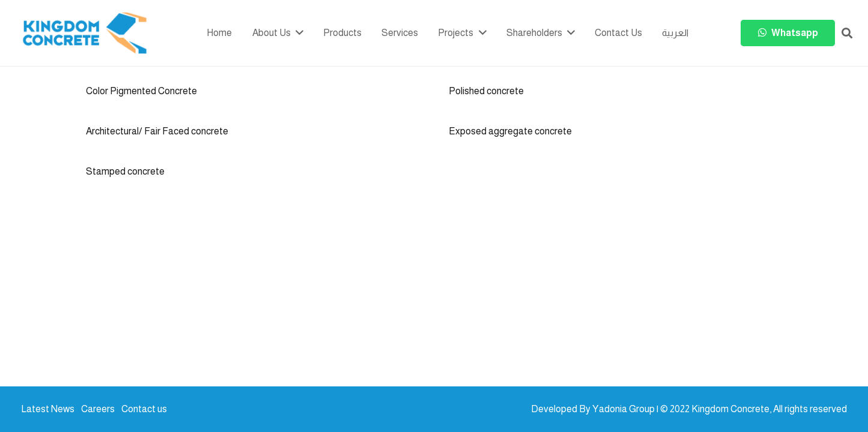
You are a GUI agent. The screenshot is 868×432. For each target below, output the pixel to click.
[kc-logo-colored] (85, 33)
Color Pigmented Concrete (141, 91)
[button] (847, 33)
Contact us (144, 409)
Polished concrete (486, 91)
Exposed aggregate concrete (510, 131)
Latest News (48, 409)
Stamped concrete (125, 171)
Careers (98, 409)
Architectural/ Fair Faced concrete (157, 131)
